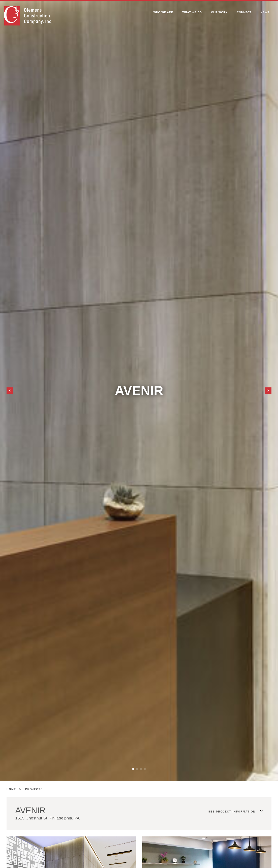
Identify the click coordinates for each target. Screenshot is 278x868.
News (265, 12)
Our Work (219, 12)
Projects (34, 789)
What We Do (192, 12)
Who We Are (163, 12)
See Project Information (232, 812)
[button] (10, 391)
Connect (244, 12)
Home (11, 789)
